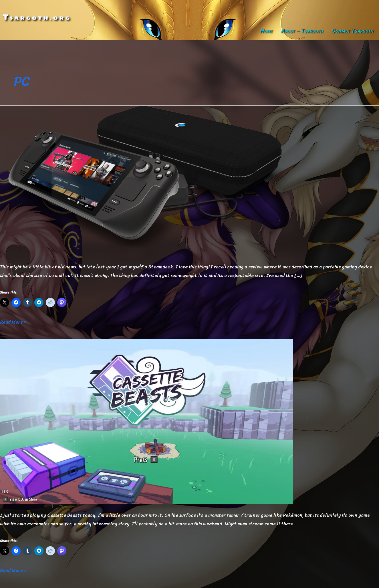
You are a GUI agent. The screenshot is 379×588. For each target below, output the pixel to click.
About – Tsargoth (302, 31)
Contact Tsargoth (353, 31)
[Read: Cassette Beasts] (146, 421)
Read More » (13, 322)
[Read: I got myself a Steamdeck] (146, 180)
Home (266, 31)
